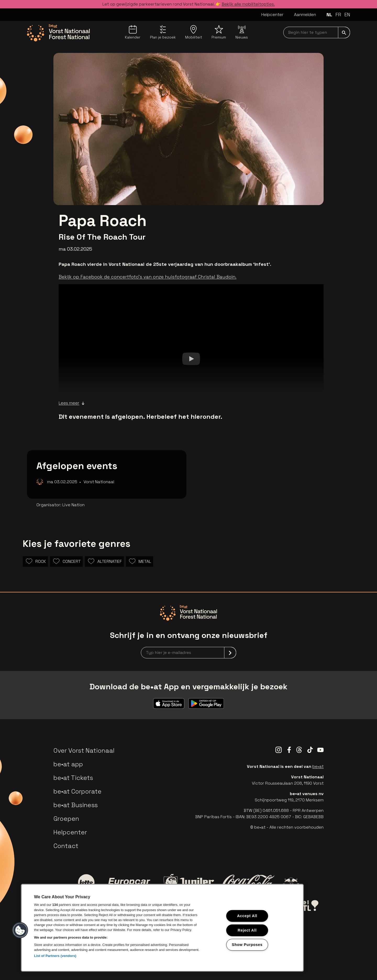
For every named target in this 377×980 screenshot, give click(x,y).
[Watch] (191, 359)
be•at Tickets (73, 778)
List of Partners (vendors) (55, 956)
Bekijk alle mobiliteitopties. (248, 4)
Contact (66, 846)
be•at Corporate (77, 791)
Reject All (247, 930)
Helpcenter (272, 15)
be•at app (68, 764)
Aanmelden (305, 15)
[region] (162, 928)
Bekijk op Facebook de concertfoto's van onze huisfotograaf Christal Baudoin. (148, 277)
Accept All (247, 916)
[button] (20, 930)
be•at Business (76, 805)
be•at (318, 766)
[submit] (344, 32)
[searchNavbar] (317, 32)
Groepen (66, 819)
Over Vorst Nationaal (84, 750)
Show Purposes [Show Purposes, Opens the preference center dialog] (247, 944)
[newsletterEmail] (188, 653)
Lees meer (72, 403)
